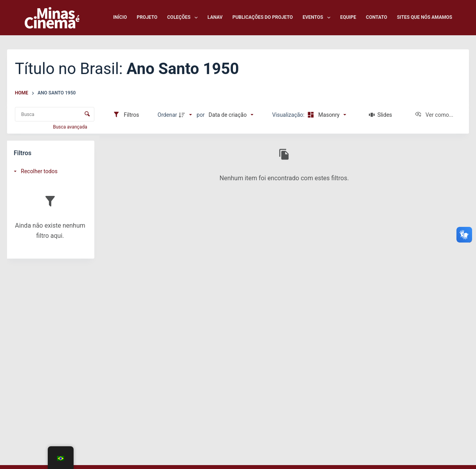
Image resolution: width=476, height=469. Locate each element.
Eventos (318, 18)
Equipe (348, 17)
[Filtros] (126, 115)
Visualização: (289, 115)
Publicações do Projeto (263, 17)
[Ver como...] (434, 115)
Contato (377, 17)
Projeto (147, 17)
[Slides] (380, 115)
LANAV (215, 17)
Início (120, 17)
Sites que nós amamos (425, 17)
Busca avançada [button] (70, 127)
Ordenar (168, 115)
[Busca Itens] (55, 114)
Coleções (184, 18)
